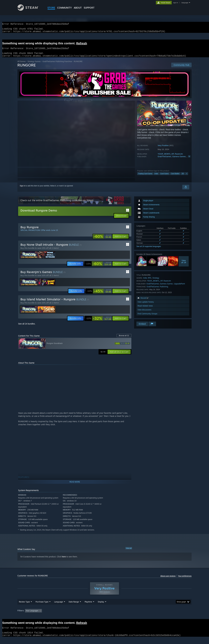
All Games (22, 65)
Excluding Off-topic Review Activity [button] (61, 616)
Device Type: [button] (166, 616)
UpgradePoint (179, 287)
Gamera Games (179, 160)
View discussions (144, 313)
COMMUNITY (64, 8)
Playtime (88, 607)
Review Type (24, 607)
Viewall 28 (184, 265)
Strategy (156, 281)
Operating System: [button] (129, 616)
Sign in (22, 189)
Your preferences (185, 579)
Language (58, 607)
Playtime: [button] (84, 616)
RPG (150, 281)
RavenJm (179, 157)
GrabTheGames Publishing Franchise (57, 65)
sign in (176, 3)
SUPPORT (89, 8)
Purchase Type (42, 607)
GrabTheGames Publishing (157, 290)
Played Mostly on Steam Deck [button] (105, 616)
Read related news (145, 309)
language (185, 3)
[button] (121, 240)
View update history (146, 305)
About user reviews (168, 579)
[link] (102, 240)
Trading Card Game (145, 177)
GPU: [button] (154, 616)
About (78, 8)
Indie (156, 177)
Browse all (124, 339)
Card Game (165, 177)
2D (183, 177)
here (64, 560)
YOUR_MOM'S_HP (166, 157)
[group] (105, 616)
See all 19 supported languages (149, 250)
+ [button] (187, 177)
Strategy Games (34, 65)
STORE (51, 8)
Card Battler (175, 177)
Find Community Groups (147, 317)
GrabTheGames (164, 160)
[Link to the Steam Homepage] (30, 10)
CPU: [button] (144, 616)
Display (101, 607)
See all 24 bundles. (27, 327)
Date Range (74, 607)
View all (129, 552)
